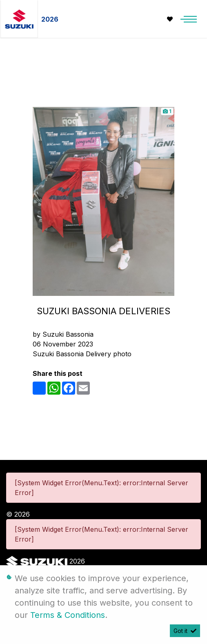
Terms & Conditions (68, 615)
